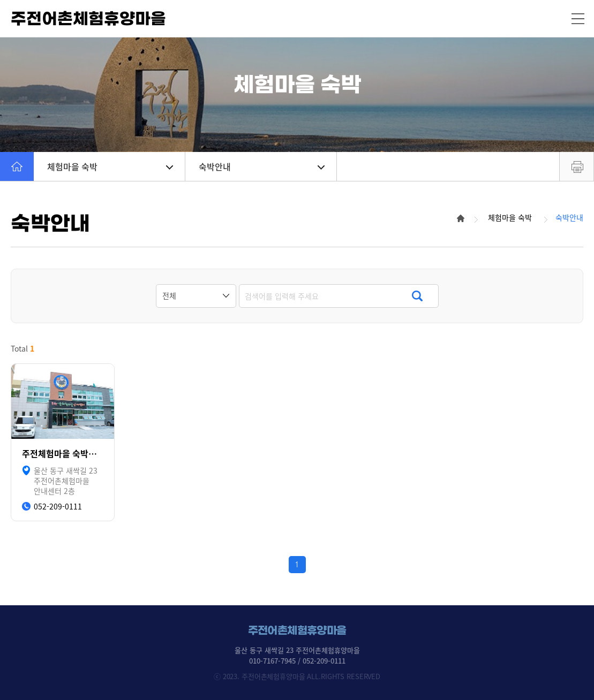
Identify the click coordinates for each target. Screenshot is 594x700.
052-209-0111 (58, 507)
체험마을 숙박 (110, 166)
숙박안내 (262, 166)
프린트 (577, 166)
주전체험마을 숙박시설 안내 (63, 454)
